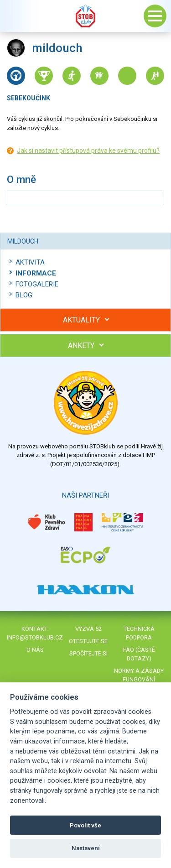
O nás (35, 650)
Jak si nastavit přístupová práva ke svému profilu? (88, 151)
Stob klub (86, 16)
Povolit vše (85, 825)
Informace (36, 273)
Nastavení (86, 848)
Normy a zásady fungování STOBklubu (139, 679)
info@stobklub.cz (35, 637)
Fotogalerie (37, 284)
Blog (24, 295)
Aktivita (30, 262)
